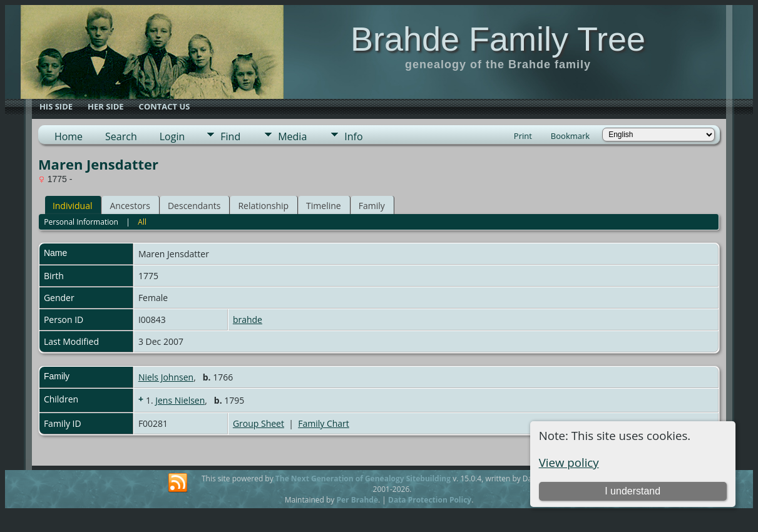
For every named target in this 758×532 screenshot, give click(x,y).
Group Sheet (259, 423)
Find (230, 136)
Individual (73, 206)
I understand (633, 491)
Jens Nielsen (180, 400)
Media (292, 136)
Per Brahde (357, 500)
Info (353, 136)
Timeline (324, 206)
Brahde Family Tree (498, 39)
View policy (569, 462)
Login (172, 136)
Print (523, 136)
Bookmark (570, 136)
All (142, 222)
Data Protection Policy (430, 500)
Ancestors (130, 206)
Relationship (263, 206)
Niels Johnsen (166, 377)
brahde (248, 320)
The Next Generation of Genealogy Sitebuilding (363, 478)
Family (372, 206)
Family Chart (324, 423)
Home (69, 136)
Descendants (194, 206)
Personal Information (81, 222)
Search (121, 136)
